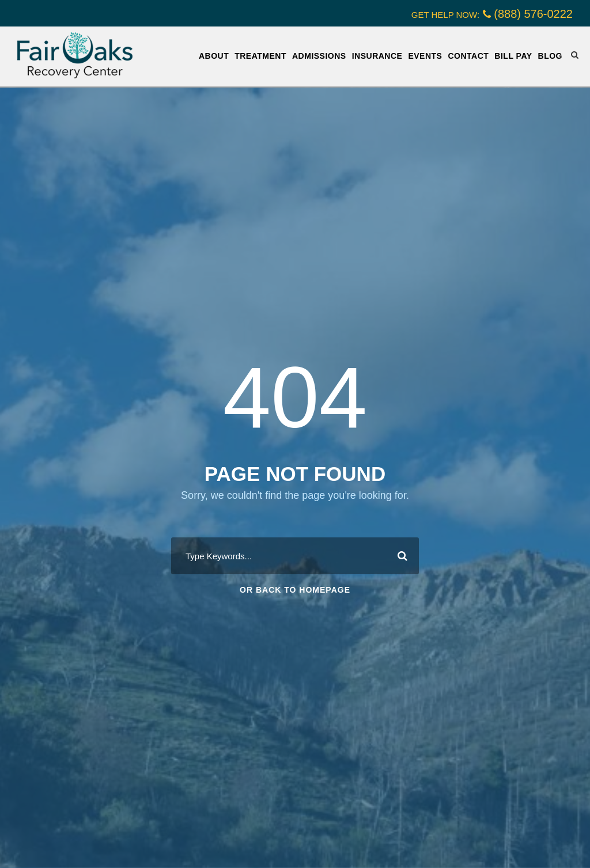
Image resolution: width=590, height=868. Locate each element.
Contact (468, 56)
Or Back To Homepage (295, 590)
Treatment (260, 56)
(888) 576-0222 (533, 14)
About (214, 56)
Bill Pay (513, 56)
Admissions (319, 56)
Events (425, 56)
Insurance (377, 56)
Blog (550, 56)
